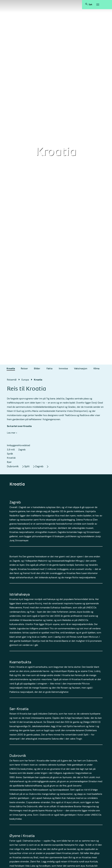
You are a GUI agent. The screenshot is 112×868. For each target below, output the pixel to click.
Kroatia (11, 368)
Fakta (49, 368)
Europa (25, 380)
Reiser (24, 368)
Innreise (63, 368)
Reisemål (12, 380)
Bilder (37, 368)
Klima (96, 368)
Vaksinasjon (81, 368)
